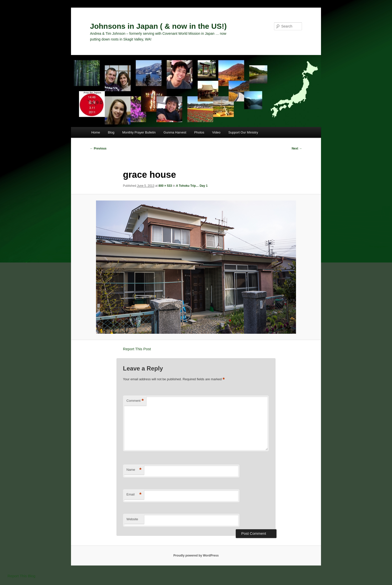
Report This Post (137, 349)
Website (132, 519)
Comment (135, 401)
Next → (297, 148)
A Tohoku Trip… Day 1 (192, 186)
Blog (111, 132)
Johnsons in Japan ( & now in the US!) (158, 26)
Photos (199, 132)
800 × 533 (165, 186)
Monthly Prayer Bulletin (139, 132)
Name (134, 470)
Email (134, 495)
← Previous (98, 148)
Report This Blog (21, 576)
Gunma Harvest (175, 132)
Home (96, 132)
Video (216, 132)
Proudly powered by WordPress (196, 555)
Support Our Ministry (243, 132)
